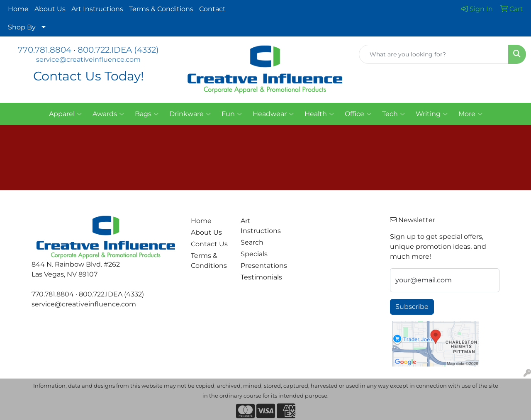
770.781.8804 (45, 50)
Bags (147, 114)
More (470, 114)
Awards (108, 114)
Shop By (22, 27)
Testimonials (261, 277)
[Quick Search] (434, 54)
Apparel (65, 114)
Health (319, 114)
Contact (212, 9)
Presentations (261, 266)
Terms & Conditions (161, 9)
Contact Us (209, 244)
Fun (232, 114)
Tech (393, 114)
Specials (254, 254)
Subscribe (412, 307)
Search (252, 242)
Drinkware (190, 114)
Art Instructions (97, 9)
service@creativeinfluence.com (88, 59)
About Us (50, 9)
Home (18, 9)
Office (358, 114)
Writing (432, 114)
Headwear (273, 114)
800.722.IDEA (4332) (118, 50)
